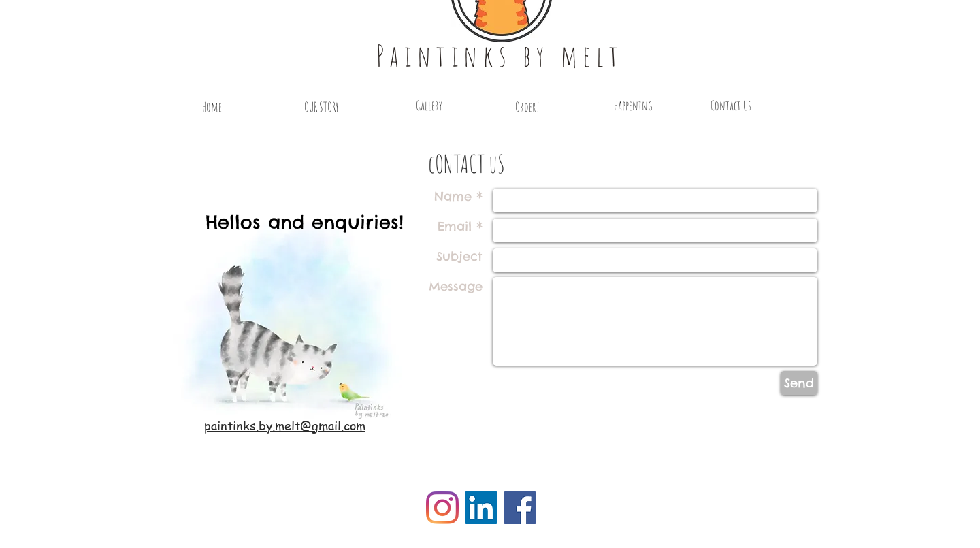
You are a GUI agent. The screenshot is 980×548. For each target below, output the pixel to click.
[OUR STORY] (321, 107)
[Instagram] (442, 508)
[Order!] (527, 107)
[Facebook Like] (236, 505)
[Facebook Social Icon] (520, 508)
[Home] (212, 107)
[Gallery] (429, 106)
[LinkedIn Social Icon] (481, 508)
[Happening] (633, 106)
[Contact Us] (731, 106)
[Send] (799, 383)
